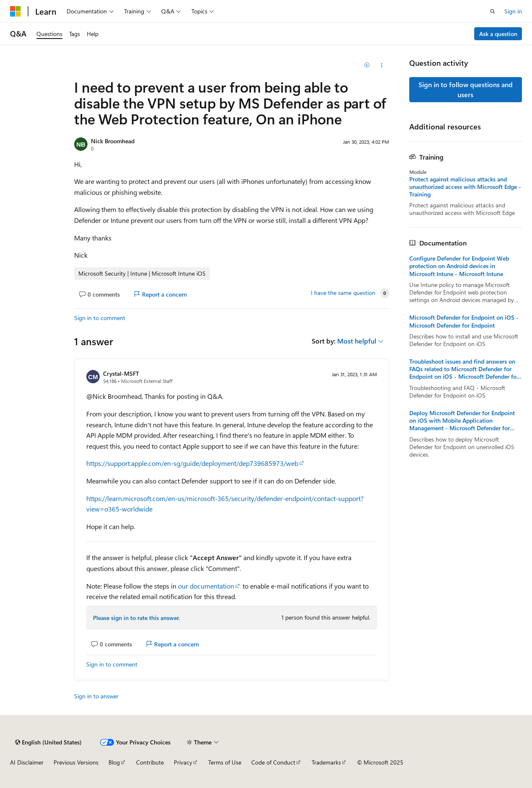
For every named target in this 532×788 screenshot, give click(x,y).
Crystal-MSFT (121, 373)
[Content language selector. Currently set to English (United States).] (48, 742)
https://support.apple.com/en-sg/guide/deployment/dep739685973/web (192, 463)
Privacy (183, 762)
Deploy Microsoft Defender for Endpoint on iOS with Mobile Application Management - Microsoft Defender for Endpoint (462, 421)
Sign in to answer (96, 696)
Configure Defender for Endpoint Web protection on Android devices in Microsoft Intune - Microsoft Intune (459, 266)
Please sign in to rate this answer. (136, 618)
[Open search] (493, 11)
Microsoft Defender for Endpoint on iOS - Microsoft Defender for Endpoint (464, 321)
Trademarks (326, 762)
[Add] (367, 65)
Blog (114, 762)
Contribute (150, 762)
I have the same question (343, 293)
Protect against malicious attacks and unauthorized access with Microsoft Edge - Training (465, 187)
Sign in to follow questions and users (466, 89)
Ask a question (498, 34)
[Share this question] (381, 65)
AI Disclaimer (27, 762)
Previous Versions (76, 762)
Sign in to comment (100, 318)
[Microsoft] (15, 11)
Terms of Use (225, 762)
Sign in (513, 11)
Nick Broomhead (113, 141)
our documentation (206, 586)
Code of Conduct (273, 762)
